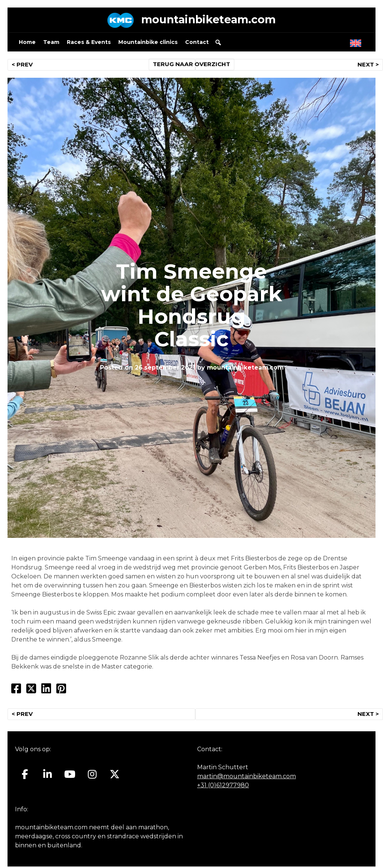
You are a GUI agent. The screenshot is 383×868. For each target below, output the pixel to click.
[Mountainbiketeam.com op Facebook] (25, 776)
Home (27, 44)
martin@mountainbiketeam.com (247, 778)
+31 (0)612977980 (223, 787)
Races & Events (89, 44)
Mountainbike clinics (148, 44)
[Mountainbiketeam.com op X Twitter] (115, 776)
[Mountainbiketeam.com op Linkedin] (47, 776)
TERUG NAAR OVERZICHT (192, 66)
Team (51, 44)
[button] (218, 44)
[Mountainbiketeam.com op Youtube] (70, 776)
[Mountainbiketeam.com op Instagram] (92, 776)
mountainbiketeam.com (208, 20)
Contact (197, 44)
